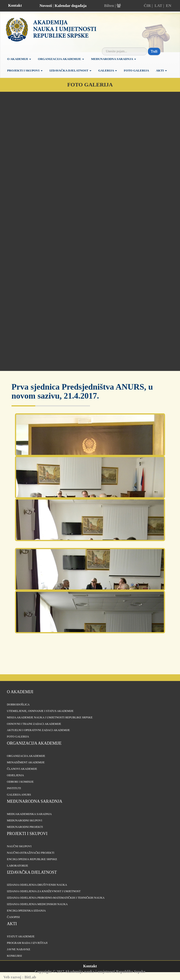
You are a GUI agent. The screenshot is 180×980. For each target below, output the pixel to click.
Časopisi (13, 917)
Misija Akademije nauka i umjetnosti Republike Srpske (50, 717)
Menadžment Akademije (26, 762)
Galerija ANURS (19, 795)
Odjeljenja (15, 775)
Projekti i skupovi (25, 70)
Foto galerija (136, 70)
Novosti (46, 6)
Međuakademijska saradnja (29, 814)
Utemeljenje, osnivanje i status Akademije (40, 711)
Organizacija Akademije (61, 59)
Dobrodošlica (18, 705)
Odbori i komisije (20, 782)
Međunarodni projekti (25, 827)
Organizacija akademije (34, 743)
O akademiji (19, 59)
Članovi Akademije (22, 769)
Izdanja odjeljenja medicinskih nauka (37, 904)
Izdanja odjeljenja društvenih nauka (37, 885)
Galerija (108, 70)
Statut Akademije (21, 936)
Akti (161, 70)
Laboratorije (17, 866)
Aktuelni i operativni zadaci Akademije (38, 730)
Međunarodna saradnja (113, 59)
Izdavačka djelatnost (70, 70)
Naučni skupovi (19, 846)
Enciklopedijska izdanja (26, 911)
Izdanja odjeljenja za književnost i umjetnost (44, 891)
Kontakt (15, 5)
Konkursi (14, 956)
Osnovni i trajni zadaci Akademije (34, 724)
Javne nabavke (19, 949)
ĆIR (147, 6)
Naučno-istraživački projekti (31, 853)
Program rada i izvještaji (27, 943)
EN (169, 6)
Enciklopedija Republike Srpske (32, 859)
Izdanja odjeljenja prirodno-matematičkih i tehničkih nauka (56, 898)
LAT (158, 6)
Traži (154, 51)
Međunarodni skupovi (25, 820)
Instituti (14, 788)
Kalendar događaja (71, 6)
